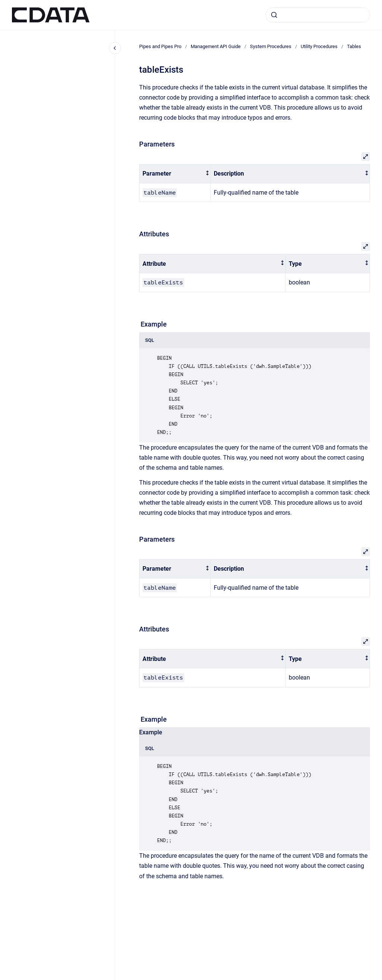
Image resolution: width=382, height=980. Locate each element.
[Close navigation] (115, 48)
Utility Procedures (319, 46)
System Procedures (271, 46)
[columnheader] (175, 174)
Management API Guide (216, 46)
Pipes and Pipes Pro (160, 46)
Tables (354, 46)
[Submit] (274, 15)
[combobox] (318, 15)
